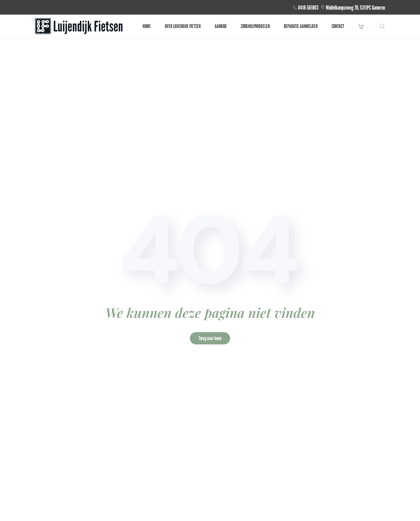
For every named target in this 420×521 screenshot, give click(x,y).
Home (147, 26)
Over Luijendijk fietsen (183, 26)
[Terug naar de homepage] (79, 26)
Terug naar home (210, 338)
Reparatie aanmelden (301, 26)
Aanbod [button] (221, 26)
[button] (382, 26)
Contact (338, 26)
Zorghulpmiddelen (255, 26)
